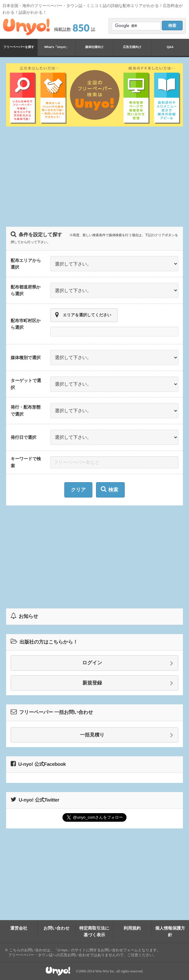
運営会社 (19, 928)
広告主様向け (132, 47)
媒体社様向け (94, 47)
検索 (110, 489)
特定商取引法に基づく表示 (94, 931)
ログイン (128, 663)
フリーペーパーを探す (19, 47)
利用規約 (132, 928)
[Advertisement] (98, 176)
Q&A (170, 47)
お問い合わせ (57, 928)
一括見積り (127, 735)
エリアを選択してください (83, 315)
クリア (78, 490)
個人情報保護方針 (170, 931)
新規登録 (128, 683)
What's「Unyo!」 (57, 47)
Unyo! (26, 27)
